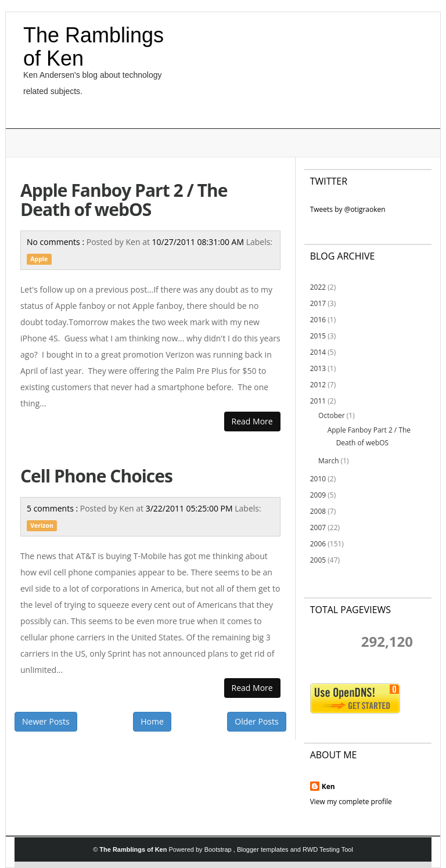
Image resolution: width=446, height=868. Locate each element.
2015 (318, 336)
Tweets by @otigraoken (348, 209)
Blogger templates (264, 849)
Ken (328, 786)
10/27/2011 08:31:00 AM (199, 242)
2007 (318, 527)
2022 (318, 287)
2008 (318, 511)
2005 (318, 560)
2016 (318, 320)
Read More (252, 421)
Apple (39, 259)
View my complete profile (351, 802)
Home (152, 721)
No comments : (57, 242)
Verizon (42, 525)
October (332, 415)
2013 (318, 368)
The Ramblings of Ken (93, 47)
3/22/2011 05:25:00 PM (190, 508)
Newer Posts (46, 721)
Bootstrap (219, 849)
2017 (318, 303)
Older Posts (256, 721)
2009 (318, 495)
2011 (318, 401)
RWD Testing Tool (328, 849)
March (328, 461)
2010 (318, 479)
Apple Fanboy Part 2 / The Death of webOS (124, 200)
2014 (318, 352)
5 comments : (53, 508)
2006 (318, 544)
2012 (318, 385)
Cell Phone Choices (96, 476)
